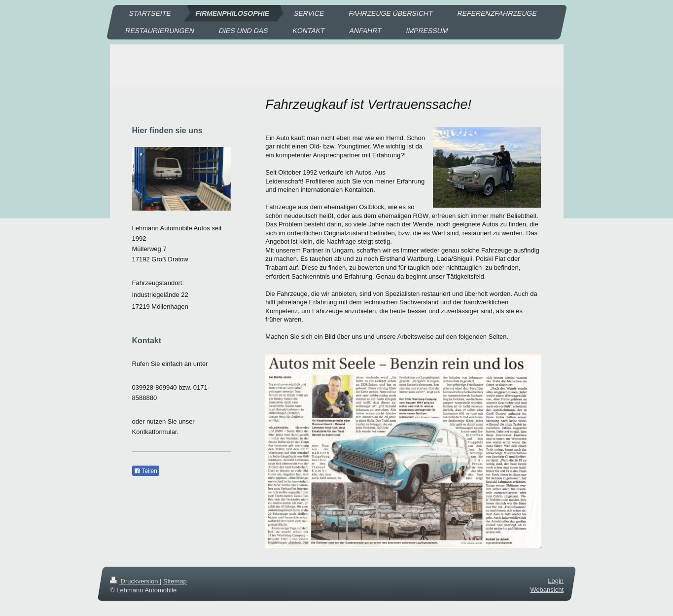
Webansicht (547, 590)
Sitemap (175, 581)
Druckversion (135, 581)
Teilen (146, 471)
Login (556, 581)
